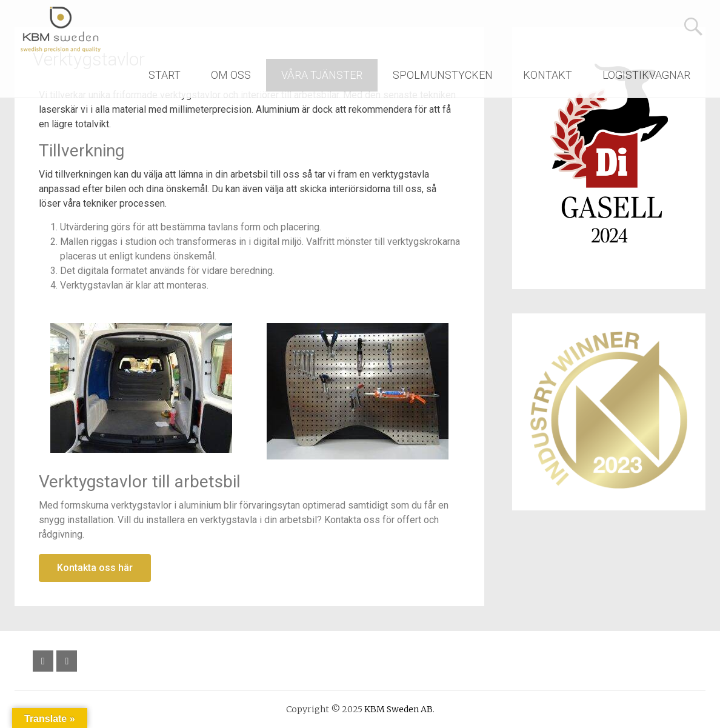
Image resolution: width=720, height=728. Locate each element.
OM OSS (231, 75)
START (165, 75)
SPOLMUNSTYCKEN (443, 75)
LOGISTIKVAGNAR (646, 75)
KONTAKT (548, 75)
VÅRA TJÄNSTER (322, 75)
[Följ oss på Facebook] (43, 661)
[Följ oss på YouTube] (67, 661)
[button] (95, 568)
